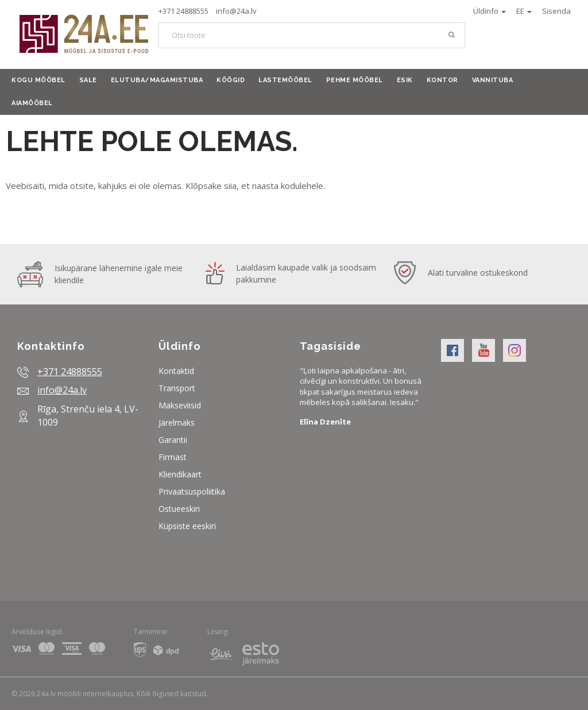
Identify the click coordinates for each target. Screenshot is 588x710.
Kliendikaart (180, 474)
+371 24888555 (183, 11)
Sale (88, 80)
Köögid (231, 80)
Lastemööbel (285, 80)
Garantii (173, 440)
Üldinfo (490, 11)
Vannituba (493, 80)
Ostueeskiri (179, 509)
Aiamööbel (32, 103)
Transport (177, 388)
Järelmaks (177, 422)
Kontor (442, 80)
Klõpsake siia (211, 186)
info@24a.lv (236, 11)
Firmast (173, 457)
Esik (405, 80)
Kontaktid (176, 371)
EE (524, 11)
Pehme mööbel (355, 80)
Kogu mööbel (38, 80)
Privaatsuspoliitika (192, 491)
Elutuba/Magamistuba (157, 80)
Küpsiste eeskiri (187, 526)
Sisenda (556, 11)
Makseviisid (180, 405)
